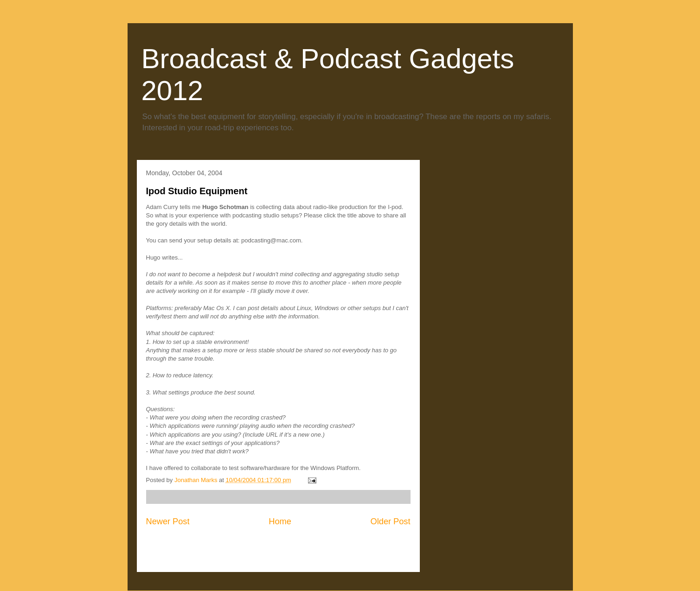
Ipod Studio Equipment (197, 191)
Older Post (391, 521)
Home (280, 521)
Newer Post (168, 521)
